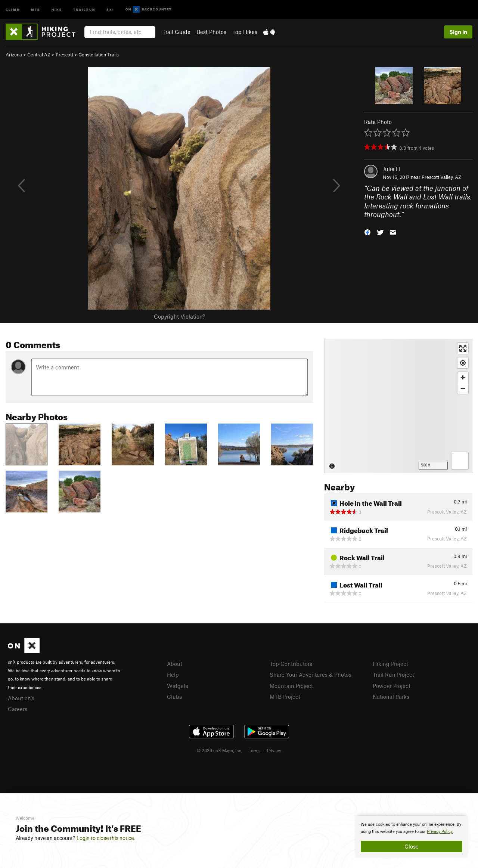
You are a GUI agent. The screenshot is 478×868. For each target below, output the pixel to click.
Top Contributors (291, 664)
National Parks (391, 697)
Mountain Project (291, 686)
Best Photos (211, 32)
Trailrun (84, 9)
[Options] (460, 461)
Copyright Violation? (179, 316)
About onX (21, 698)
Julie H (391, 169)
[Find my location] (463, 363)
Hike (57, 9)
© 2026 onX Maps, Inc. (220, 750)
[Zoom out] (463, 388)
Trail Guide (176, 32)
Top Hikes (245, 32)
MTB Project (285, 697)
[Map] (398, 406)
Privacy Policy (440, 832)
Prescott (64, 55)
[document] (412, 837)
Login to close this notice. (106, 838)
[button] (367, 232)
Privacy (274, 750)
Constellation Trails (99, 55)
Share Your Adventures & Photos (311, 675)
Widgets (178, 686)
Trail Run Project (393, 675)
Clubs (174, 697)
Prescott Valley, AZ (441, 177)
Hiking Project (390, 664)
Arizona (14, 55)
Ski (110, 9)
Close (412, 846)
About (175, 664)
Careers (18, 709)
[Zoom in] (463, 377)
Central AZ (39, 55)
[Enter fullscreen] (463, 348)
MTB (36, 9)
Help (173, 675)
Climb (13, 9)
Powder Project (392, 686)
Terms (255, 750)
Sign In (458, 32)
